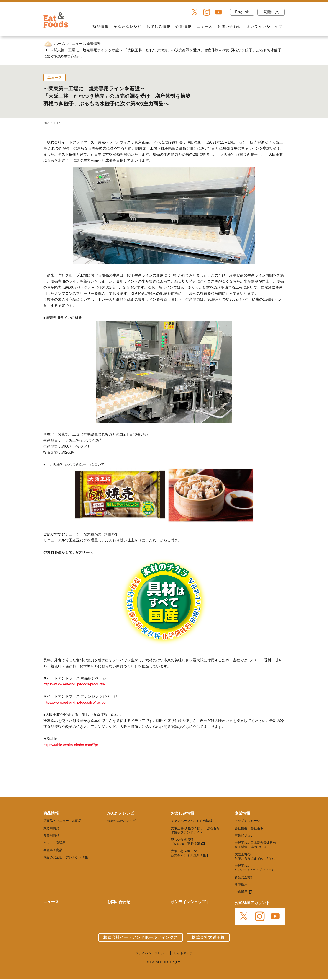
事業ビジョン (244, 835)
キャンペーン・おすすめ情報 (192, 821)
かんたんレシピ (127, 27)
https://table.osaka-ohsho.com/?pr (71, 745)
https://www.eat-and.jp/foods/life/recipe (74, 702)
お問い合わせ (229, 27)
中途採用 (241, 892)
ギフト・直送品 (54, 843)
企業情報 (183, 27)
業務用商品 (51, 835)
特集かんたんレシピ (121, 821)
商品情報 (100, 27)
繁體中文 (271, 12)
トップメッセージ (247, 821)
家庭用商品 (51, 828)
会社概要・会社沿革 (249, 828)
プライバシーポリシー (151, 953)
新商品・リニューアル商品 (62, 821)
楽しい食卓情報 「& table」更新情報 (185, 842)
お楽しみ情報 (159, 27)
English (242, 12)
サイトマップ (183, 953)
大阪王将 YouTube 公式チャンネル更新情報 (188, 853)
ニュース (204, 27)
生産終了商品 (53, 850)
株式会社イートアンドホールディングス (141, 937)
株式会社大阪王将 (208, 937)
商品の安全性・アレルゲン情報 (66, 857)
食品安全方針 (244, 877)
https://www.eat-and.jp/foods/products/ (74, 684)
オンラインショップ (264, 27)
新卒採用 (241, 884)
